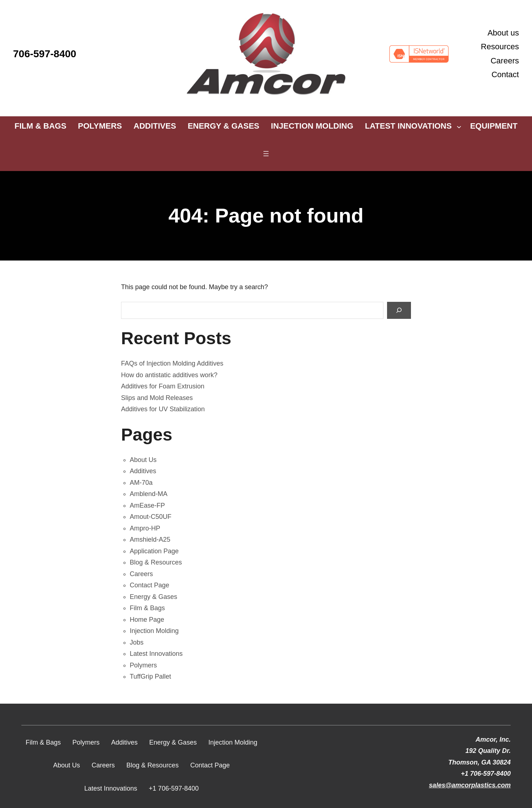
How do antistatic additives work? (169, 375)
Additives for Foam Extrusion (163, 386)
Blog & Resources (156, 562)
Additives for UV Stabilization (163, 409)
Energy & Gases (153, 597)
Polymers (143, 665)
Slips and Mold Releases (157, 398)
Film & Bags (147, 608)
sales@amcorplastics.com (470, 785)
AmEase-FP (147, 505)
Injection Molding (154, 631)
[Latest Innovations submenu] (459, 126)
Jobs (137, 642)
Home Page (147, 620)
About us (503, 33)
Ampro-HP (145, 528)
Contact (505, 74)
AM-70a (141, 483)
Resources (500, 47)
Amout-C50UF (151, 517)
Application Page (154, 551)
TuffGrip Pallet (150, 676)
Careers (505, 61)
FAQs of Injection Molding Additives (172, 363)
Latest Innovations (156, 654)
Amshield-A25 (150, 540)
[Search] (399, 310)
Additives (143, 471)
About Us (143, 460)
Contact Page (149, 585)
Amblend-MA (149, 494)
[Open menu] (266, 154)
